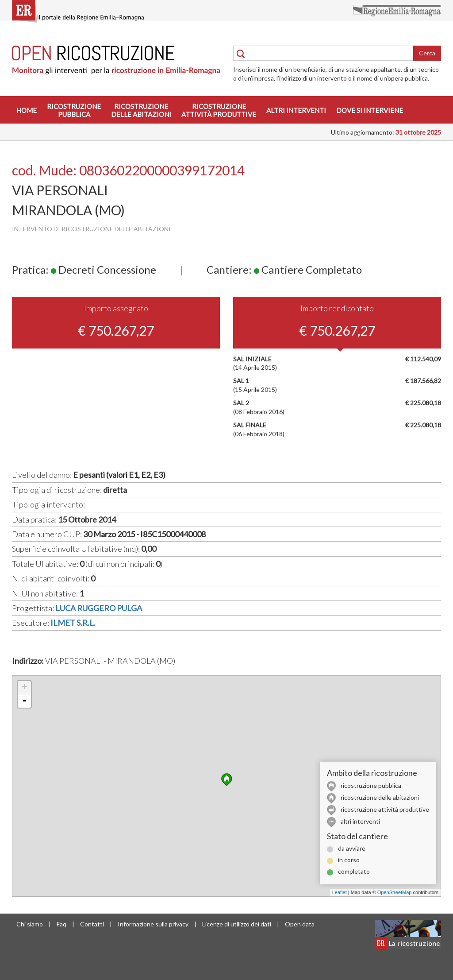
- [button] (24, 701)
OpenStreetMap (395, 892)
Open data (300, 924)
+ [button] (25, 688)
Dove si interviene (370, 110)
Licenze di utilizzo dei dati (237, 924)
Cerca (427, 53)
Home (27, 110)
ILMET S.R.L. (73, 623)
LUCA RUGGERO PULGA (99, 608)
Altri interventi (296, 110)
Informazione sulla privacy (153, 924)
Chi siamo (30, 924)
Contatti (92, 924)
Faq (61, 924)
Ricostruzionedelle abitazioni (141, 110)
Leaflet (340, 892)
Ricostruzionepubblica (74, 110)
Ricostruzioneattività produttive (219, 110)
